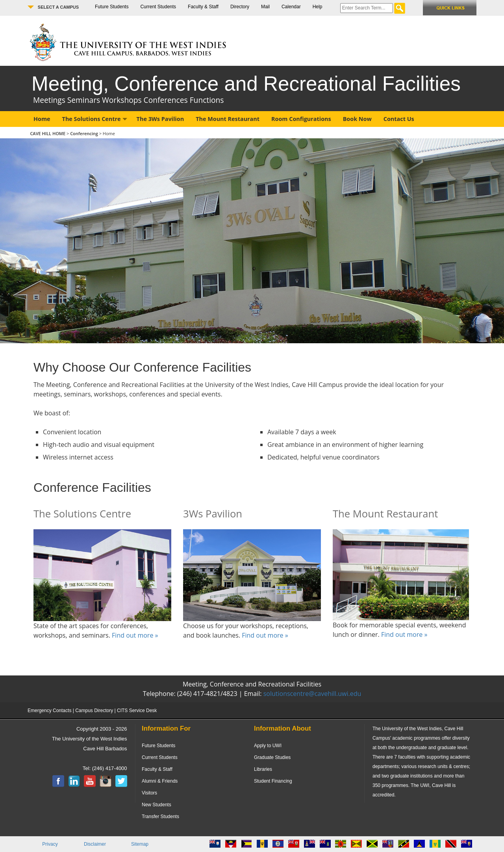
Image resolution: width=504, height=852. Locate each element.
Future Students (112, 7)
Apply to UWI (268, 746)
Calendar (291, 7)
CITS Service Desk (137, 711)
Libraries (263, 769)
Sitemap (140, 844)
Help (318, 7)
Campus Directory (94, 711)
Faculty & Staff (203, 7)
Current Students (158, 7)
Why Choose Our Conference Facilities (142, 367)
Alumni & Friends (160, 781)
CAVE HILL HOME (48, 133)
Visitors (149, 793)
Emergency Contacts (49, 711)
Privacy (50, 844)
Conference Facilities (92, 487)
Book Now (357, 119)
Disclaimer (95, 844)
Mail (265, 7)
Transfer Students (160, 817)
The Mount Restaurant (228, 119)
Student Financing (273, 781)
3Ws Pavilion (213, 514)
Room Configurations (301, 119)
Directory (240, 7)
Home (42, 119)
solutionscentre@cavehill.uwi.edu (312, 694)
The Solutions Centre (95, 119)
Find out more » (135, 635)
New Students (157, 805)
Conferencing (85, 133)
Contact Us (399, 119)
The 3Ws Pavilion (160, 119)
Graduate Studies (272, 757)
